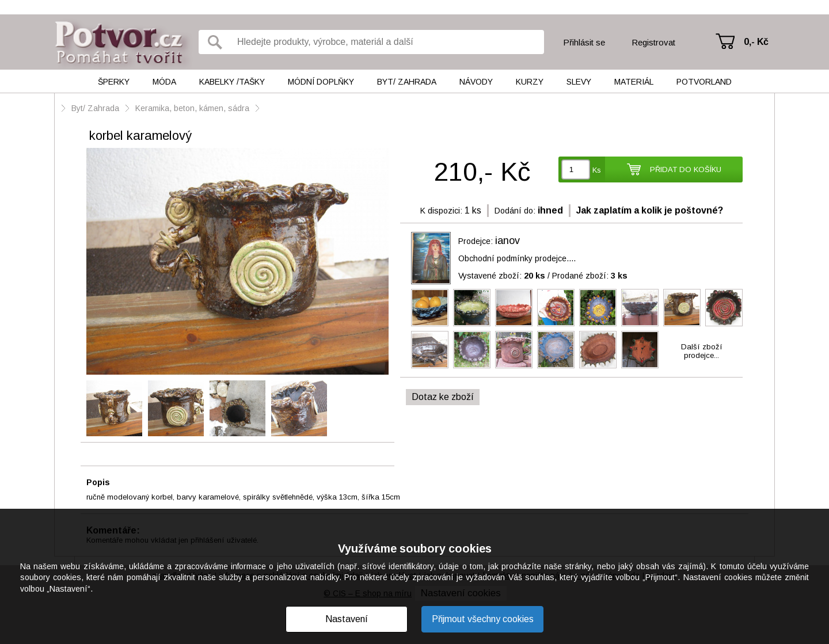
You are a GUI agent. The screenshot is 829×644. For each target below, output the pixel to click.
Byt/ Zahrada (407, 82)
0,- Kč (756, 42)
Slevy (579, 82)
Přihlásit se (584, 42)
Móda (164, 82)
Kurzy (530, 82)
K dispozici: (441, 211)
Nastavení (347, 619)
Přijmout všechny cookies (483, 619)
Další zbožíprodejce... (702, 351)
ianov (507, 241)
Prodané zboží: (590, 276)
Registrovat (653, 42)
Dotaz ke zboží (443, 397)
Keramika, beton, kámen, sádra (192, 108)
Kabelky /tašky (232, 82)
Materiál (634, 82)
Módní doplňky (321, 82)
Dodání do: (515, 211)
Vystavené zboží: (502, 276)
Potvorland (704, 82)
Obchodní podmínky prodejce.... (517, 258)
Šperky (114, 82)
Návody (476, 82)
